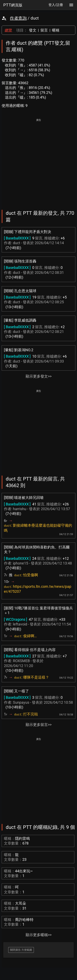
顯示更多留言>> (39, 725)
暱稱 (56, 30)
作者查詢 (18, 18)
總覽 (8, 30)
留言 (44, 30)
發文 (33, 30)
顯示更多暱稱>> (39, 935)
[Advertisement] (38, 161)
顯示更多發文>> (39, 376)
